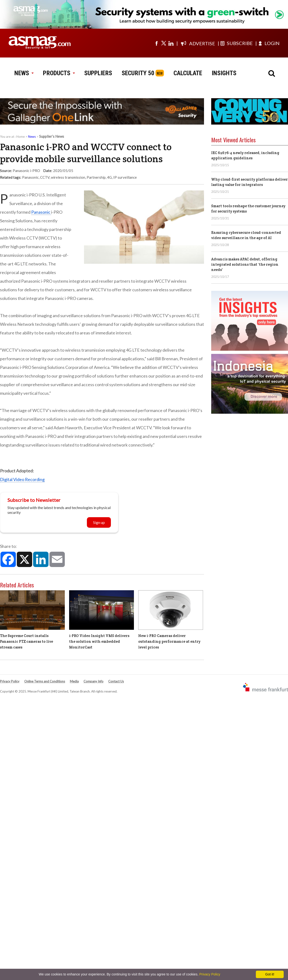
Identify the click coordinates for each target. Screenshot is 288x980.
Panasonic (30, 177)
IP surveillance (125, 177)
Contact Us (116, 681)
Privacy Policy (10, 681)
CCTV (45, 177)
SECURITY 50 (138, 73)
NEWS (24, 73)
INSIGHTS (224, 73)
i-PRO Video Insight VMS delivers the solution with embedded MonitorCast (99, 641)
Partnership (96, 177)
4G (109, 177)
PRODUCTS (59, 73)
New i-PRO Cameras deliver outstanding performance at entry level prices (169, 641)
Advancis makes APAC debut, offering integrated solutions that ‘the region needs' (245, 264)
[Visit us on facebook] (156, 43)
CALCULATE (188, 73)
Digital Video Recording (22, 479)
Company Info (93, 681)
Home (21, 137)
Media (74, 681)
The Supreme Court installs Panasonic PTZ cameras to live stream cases (27, 641)
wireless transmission (68, 177)
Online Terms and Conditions (45, 681)
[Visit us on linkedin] (171, 43)
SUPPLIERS (98, 73)
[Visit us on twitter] (164, 43)
